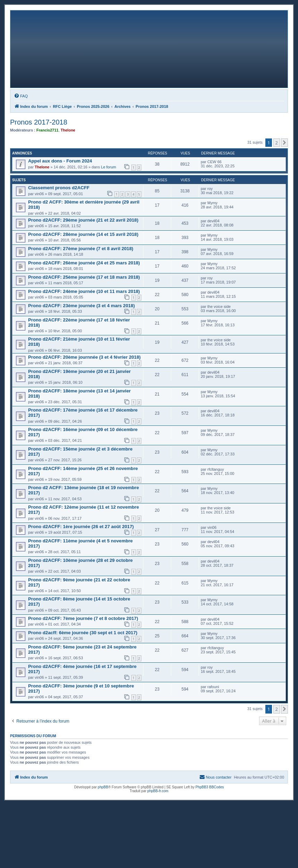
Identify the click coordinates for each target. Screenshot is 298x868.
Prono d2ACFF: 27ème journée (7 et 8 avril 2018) (81, 249)
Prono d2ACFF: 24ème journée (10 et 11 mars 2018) (84, 291)
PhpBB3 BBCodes (210, 787)
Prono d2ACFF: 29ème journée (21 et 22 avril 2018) (83, 220)
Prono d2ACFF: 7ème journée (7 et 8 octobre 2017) (83, 618)
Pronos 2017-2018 (39, 122)
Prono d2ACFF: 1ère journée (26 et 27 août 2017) (81, 527)
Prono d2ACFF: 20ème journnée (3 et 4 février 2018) (84, 357)
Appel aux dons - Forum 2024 (60, 161)
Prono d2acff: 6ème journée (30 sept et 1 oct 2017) (83, 633)
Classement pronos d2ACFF (59, 188)
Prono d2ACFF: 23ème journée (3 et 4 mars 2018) (81, 306)
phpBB (103, 787)
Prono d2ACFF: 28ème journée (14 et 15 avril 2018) (83, 234)
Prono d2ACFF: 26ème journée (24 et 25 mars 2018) (84, 263)
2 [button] (277, 143)
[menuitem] (21, 96)
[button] (284, 143)
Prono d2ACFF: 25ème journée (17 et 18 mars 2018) (84, 277)
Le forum (109, 167)
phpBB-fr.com (158, 791)
